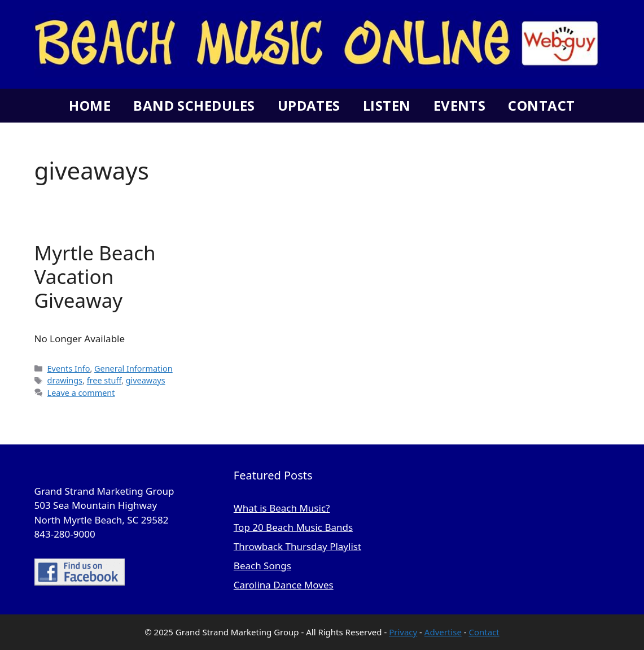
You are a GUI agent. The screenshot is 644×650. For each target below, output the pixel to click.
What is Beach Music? (282, 508)
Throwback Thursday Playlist (297, 546)
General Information (133, 368)
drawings (65, 380)
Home (90, 105)
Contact (541, 105)
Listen (387, 105)
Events (460, 105)
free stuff (104, 380)
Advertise (443, 632)
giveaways (146, 380)
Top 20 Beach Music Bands (293, 527)
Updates (309, 105)
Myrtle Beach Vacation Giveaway (95, 276)
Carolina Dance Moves (284, 585)
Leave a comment (81, 393)
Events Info (69, 368)
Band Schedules (194, 105)
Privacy (403, 632)
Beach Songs (262, 566)
